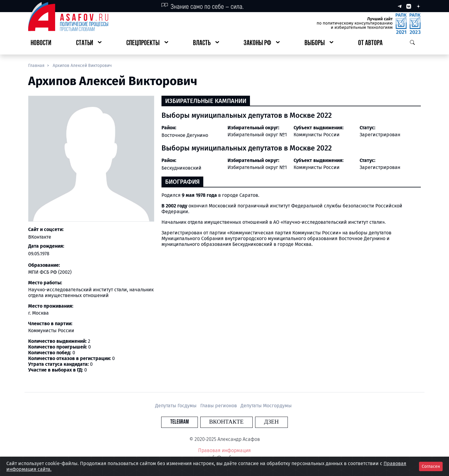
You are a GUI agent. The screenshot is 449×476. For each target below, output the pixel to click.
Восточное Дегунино (185, 135)
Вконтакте (226, 422)
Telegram (190, 422)
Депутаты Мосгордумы (266, 406)
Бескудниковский (181, 168)
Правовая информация (224, 450)
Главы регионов (219, 406)
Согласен (431, 466)
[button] (89, 43)
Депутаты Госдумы (176, 406)
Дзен (261, 422)
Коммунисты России (317, 135)
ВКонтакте (40, 237)
